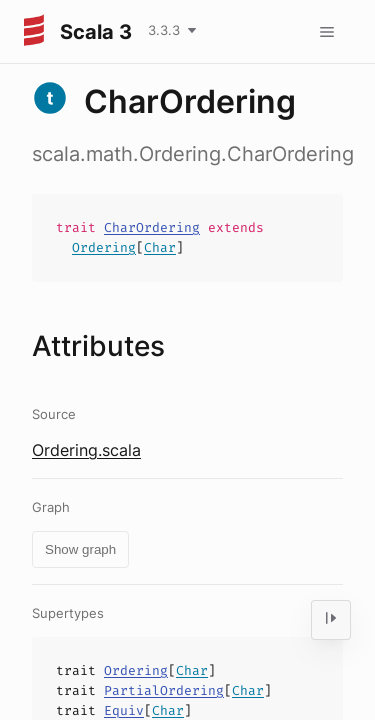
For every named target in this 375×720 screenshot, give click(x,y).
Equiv (124, 710)
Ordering (104, 247)
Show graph (80, 549)
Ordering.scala (86, 450)
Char (160, 247)
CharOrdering (152, 227)
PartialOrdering (164, 690)
